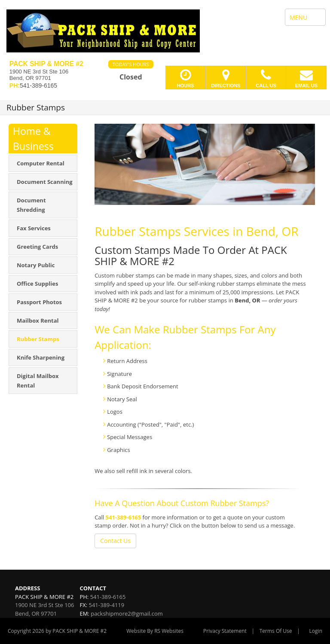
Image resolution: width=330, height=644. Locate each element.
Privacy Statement (225, 631)
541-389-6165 (124, 517)
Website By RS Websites (155, 631)
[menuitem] (43, 163)
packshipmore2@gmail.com (127, 613)
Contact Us (115, 541)
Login (316, 631)
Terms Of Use (276, 631)
